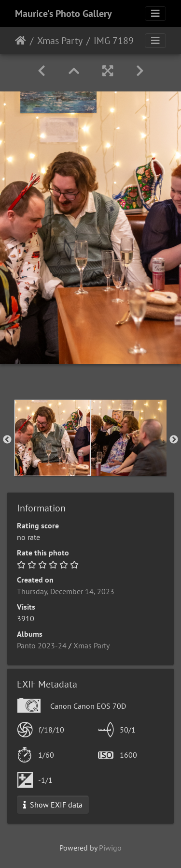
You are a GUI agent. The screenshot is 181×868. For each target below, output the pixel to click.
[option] (53, 438)
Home (21, 41)
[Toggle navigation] (155, 14)
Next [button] (174, 440)
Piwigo (110, 848)
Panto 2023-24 (42, 645)
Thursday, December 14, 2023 (66, 591)
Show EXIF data (53, 805)
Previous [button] (7, 440)
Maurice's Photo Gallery (63, 14)
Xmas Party (60, 41)
